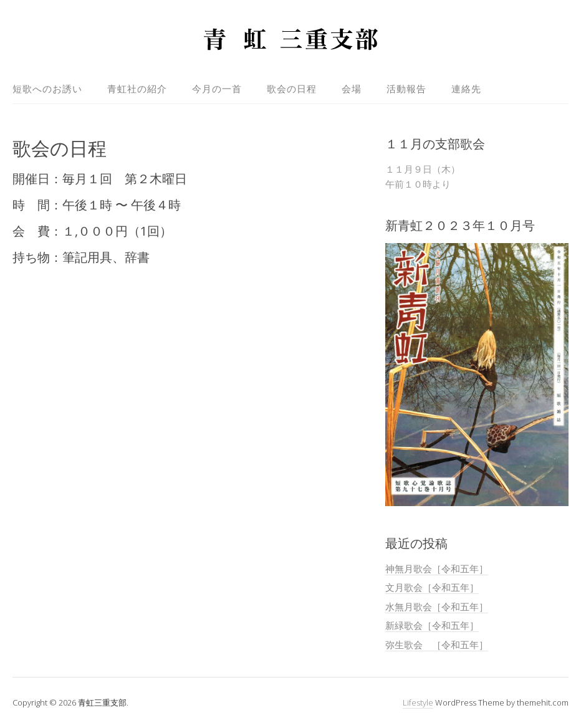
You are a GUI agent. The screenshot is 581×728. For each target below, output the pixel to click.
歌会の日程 (292, 89)
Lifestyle (418, 702)
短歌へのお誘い (47, 89)
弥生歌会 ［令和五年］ (437, 644)
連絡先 (466, 89)
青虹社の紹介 (137, 89)
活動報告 (406, 89)
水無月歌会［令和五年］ (437, 606)
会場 (352, 89)
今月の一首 (217, 89)
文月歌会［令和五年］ (432, 587)
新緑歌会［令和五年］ (432, 625)
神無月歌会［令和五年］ (437, 568)
